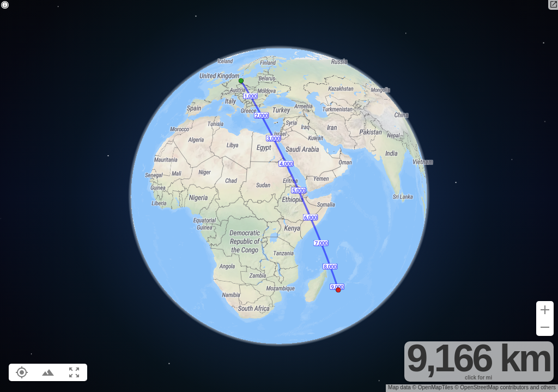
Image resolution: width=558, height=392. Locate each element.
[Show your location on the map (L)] (22, 372)
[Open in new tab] (553, 5)
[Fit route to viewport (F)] (74, 372)
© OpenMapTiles (433, 387)
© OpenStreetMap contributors (492, 387)
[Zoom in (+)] (545, 310)
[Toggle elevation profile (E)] (48, 372)
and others (543, 387)
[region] (279, 196)
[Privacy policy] (5, 6)
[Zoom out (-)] (545, 327)
